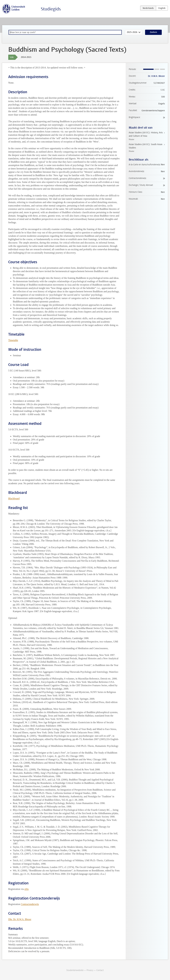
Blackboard (14, 498)
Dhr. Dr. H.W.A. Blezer (20, 919)
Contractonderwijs (30, 904)
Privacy (90, 970)
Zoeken (153, 32)
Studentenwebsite (75, 970)
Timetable (13, 340)
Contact (100, 970)
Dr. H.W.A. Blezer (156, 76)
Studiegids (51, 9)
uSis (27, 889)
